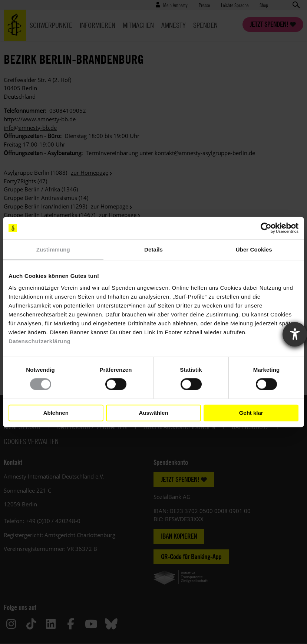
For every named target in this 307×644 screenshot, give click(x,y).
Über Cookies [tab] (254, 249)
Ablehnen (56, 413)
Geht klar (251, 413)
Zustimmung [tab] (53, 249)
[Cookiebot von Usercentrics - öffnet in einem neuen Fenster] (266, 228)
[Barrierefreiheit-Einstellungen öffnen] (295, 334)
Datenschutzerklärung (40, 341)
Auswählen (153, 413)
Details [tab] (153, 249)
